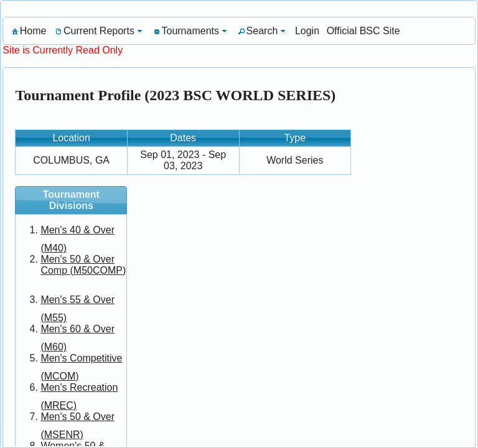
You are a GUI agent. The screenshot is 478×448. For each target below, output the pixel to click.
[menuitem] (28, 31)
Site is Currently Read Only (63, 50)
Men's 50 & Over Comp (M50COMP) (83, 265)
